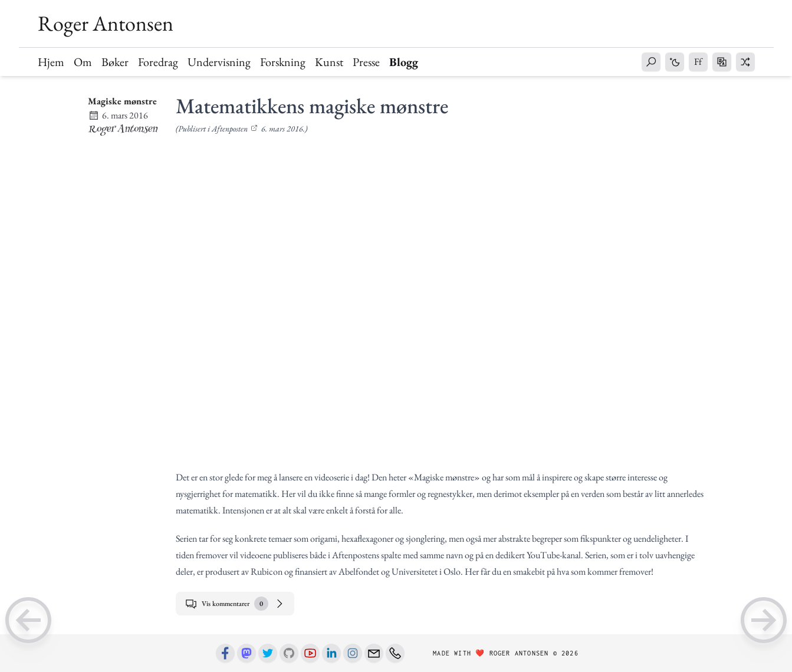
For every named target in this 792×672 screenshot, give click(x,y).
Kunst (329, 62)
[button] (651, 62)
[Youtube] (310, 653)
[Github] (289, 653)
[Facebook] (225, 653)
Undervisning (219, 62)
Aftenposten (230, 129)
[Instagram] (353, 653)
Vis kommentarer (235, 604)
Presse (366, 62)
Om (83, 62)
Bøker (115, 62)
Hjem (51, 62)
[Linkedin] (331, 653)
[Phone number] (395, 653)
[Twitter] (268, 653)
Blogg (404, 62)
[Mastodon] (247, 653)
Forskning (283, 62)
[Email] (374, 653)
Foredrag (158, 62)
